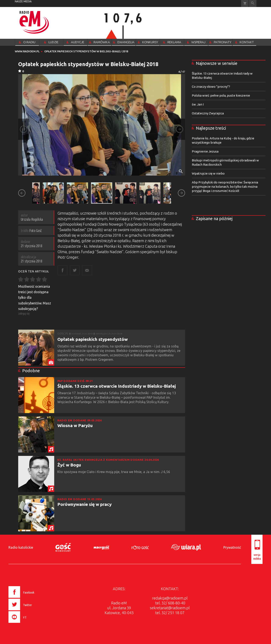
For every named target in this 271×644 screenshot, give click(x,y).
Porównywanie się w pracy (84, 504)
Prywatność (232, 547)
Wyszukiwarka (253, 3)
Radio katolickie (21, 547)
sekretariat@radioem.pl (170, 608)
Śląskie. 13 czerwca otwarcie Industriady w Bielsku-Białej (117, 386)
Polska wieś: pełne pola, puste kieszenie (221, 95)
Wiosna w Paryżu (75, 425)
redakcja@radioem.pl (170, 598)
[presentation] (30, 623)
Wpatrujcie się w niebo (208, 173)
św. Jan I (198, 104)
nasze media (23, 1)
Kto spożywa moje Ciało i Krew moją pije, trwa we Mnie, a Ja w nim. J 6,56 (114, 472)
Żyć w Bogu (69, 465)
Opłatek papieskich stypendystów (93, 339)
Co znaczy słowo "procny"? (211, 87)
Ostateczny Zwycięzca (208, 113)
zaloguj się (24, 313)
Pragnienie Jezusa (205, 151)
